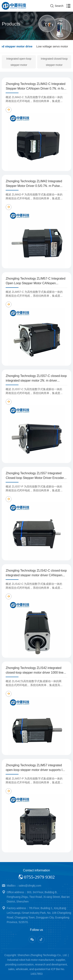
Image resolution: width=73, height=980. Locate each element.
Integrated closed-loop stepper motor (54, 62)
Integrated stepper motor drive (38, 46)
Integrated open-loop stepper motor (19, 62)
